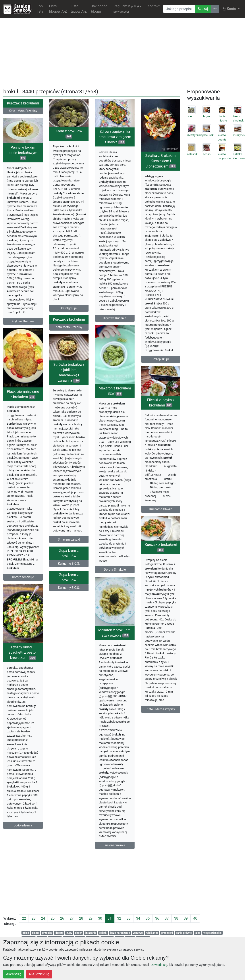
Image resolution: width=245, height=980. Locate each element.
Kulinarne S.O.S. (69, 570)
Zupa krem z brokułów (69, 560)
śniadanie (91, 933)
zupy (69, 933)
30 (100, 918)
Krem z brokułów (69, 134)
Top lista (40, 9)
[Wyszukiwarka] (179, 9)
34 (138, 918)
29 (91, 918)
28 (81, 918)
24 (43, 918)
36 (157, 918)
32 (119, 918)
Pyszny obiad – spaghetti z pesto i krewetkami (41, 659)
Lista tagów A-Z (79, 9)
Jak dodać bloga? (99, 9)
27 (71, 918)
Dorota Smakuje (115, 573)
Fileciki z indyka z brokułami (161, 404)
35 (148, 918)
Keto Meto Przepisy (69, 330)
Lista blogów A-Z (58, 9)
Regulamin (127, 9)
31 (110, 918)
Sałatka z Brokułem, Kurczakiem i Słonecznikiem (161, 161)
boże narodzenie (120, 933)
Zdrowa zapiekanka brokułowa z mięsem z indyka (115, 137)
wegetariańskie (212, 933)
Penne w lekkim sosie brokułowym (23, 154)
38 (176, 918)
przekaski (167, 933)
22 (24, 918)
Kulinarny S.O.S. (78, 592)
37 (167, 918)
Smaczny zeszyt (69, 544)
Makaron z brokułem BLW (115, 394)
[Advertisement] (123, 52)
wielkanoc (152, 933)
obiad (26, 933)
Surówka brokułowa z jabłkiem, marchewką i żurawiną (69, 376)
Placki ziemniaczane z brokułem (23, 398)
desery (59, 933)
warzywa (138, 933)
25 (52, 918)
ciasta (36, 933)
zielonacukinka (106, 851)
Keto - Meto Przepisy (23, 111)
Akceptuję (14, 974)
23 (33, 918)
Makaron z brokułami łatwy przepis (106, 638)
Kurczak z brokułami (23, 103)
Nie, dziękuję (39, 974)
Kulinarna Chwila (161, 510)
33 (129, 918)
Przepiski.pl (161, 359)
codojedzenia (41, 832)
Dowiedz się (159, 965)
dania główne (184, 933)
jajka (198, 933)
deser (78, 933)
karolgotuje (69, 308)
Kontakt (153, 6)
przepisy (47, 933)
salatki (103, 933)
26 (62, 918)
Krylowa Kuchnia (115, 318)
